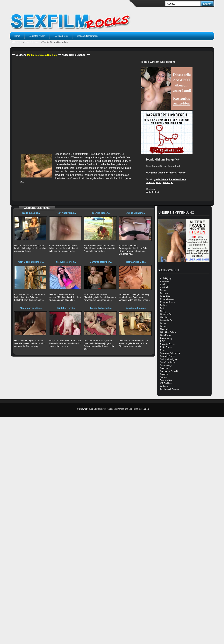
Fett (162, 308)
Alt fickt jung (166, 278)
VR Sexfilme (166, 383)
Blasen (163, 290)
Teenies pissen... (101, 213)
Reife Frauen (166, 347)
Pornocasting (166, 338)
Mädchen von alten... (31, 308)
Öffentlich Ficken (32, 42)
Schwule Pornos (168, 356)
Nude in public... (31, 213)
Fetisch (164, 305)
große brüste (161, 179)
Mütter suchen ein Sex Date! (42, 55)
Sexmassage (166, 365)
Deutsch (164, 293)
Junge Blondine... (136, 213)
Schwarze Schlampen (170, 353)
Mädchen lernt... (66, 308)
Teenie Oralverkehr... (101, 308)
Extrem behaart (167, 299)
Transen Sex (166, 380)
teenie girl (168, 182)
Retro (163, 350)
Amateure (165, 281)
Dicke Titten (166, 296)
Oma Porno (165, 335)
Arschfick (164, 284)
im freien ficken (178, 179)
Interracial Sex (167, 320)
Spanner (164, 368)
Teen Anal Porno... (66, 213)
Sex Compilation (168, 362)
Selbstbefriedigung (169, 359)
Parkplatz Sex (61, 36)
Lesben (164, 326)
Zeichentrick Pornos (169, 389)
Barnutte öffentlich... (101, 262)
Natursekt (165, 329)
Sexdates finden (37, 36)
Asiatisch (164, 287)
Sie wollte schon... (66, 262)
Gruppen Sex (166, 314)
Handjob (164, 317)
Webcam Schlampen (87, 36)
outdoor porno (153, 182)
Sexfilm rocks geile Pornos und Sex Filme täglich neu (124, 409)
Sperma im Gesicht (169, 371)
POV (162, 341)
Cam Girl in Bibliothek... (31, 262)
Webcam (164, 386)
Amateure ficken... (136, 308)
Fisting (163, 311)
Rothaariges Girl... (136, 262)
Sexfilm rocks (16, 42)
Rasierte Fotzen (168, 344)
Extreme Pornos (168, 302)
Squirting (164, 374)
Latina (163, 323)
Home (17, 36)
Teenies (181, 173)
